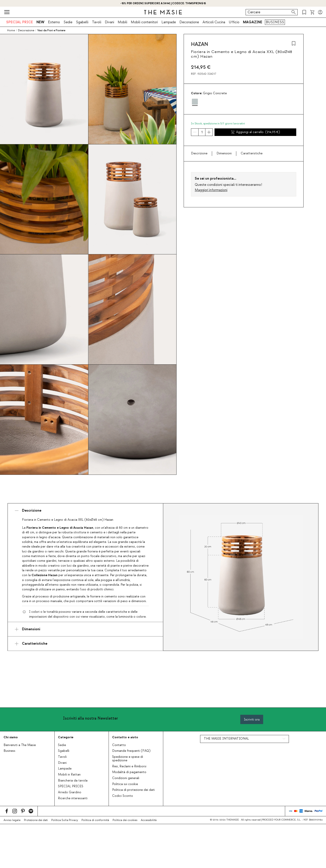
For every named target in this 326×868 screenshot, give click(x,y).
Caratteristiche (252, 153)
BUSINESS (275, 22)
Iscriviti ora (252, 720)
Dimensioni (224, 153)
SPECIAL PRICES (71, 786)
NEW (40, 22)
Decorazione (189, 22)
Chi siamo (11, 737)
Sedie (68, 22)
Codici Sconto (123, 796)
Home (11, 30)
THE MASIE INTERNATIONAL (226, 739)
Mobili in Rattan (69, 775)
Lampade (169, 22)
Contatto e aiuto (125, 737)
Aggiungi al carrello (255, 132)
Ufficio (234, 22)
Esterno (54, 22)
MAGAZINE (253, 22)
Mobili (122, 22)
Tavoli (97, 22)
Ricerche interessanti (73, 798)
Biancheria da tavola (73, 781)
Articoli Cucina (214, 22)
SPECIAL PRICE (20, 22)
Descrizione (199, 153)
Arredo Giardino (70, 792)
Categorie (66, 737)
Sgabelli (82, 22)
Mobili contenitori (144, 22)
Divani (109, 22)
